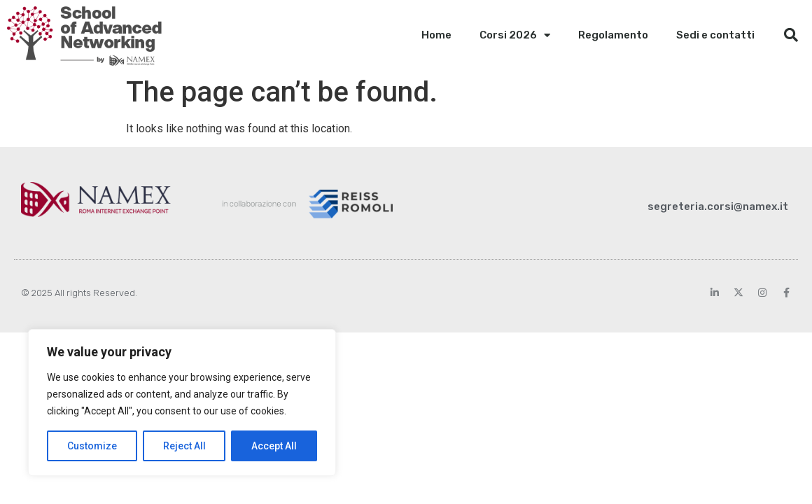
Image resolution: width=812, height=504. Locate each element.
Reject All (184, 446)
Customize (92, 446)
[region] (182, 402)
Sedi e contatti (715, 35)
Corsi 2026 (515, 35)
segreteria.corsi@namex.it (718, 206)
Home (436, 35)
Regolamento (613, 35)
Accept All (274, 446)
